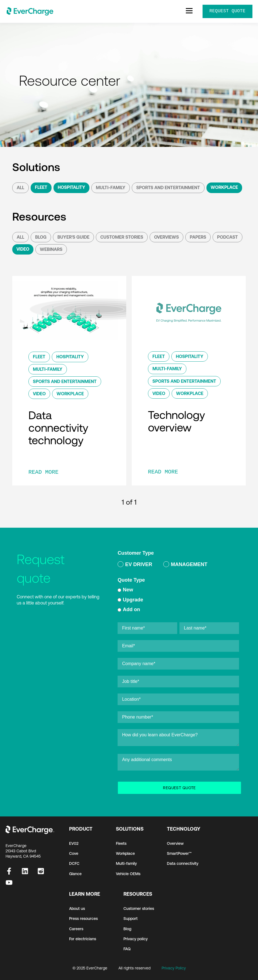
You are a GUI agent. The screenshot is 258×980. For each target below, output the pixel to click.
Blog (41, 237)
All (20, 187)
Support (131, 919)
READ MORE (43, 472)
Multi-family (126, 863)
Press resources (83, 919)
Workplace (224, 187)
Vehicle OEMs (128, 874)
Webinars (51, 249)
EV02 (74, 843)
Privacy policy (136, 939)
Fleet (41, 187)
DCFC (74, 863)
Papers (198, 237)
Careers (76, 929)
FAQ (127, 949)
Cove (74, 853)
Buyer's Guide (73, 237)
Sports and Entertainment (168, 187)
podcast (227, 237)
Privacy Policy (174, 968)
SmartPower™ (179, 853)
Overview (175, 843)
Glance (75, 874)
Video (23, 249)
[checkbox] (178, 566)
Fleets (121, 843)
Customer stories (139, 909)
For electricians (83, 939)
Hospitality (71, 187)
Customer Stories (122, 237)
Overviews (166, 237)
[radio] (135, 565)
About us (77, 909)
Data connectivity (183, 863)
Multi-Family (111, 187)
